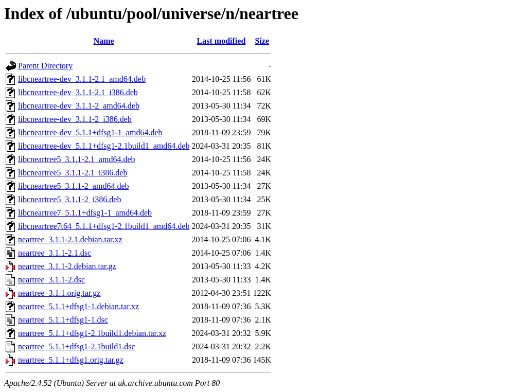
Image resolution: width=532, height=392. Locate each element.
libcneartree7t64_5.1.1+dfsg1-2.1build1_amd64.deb (104, 226)
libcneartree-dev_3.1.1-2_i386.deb (75, 119)
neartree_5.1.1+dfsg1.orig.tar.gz (71, 360)
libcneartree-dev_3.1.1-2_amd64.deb (79, 106)
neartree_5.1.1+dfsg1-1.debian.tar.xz (78, 306)
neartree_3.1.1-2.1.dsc (55, 253)
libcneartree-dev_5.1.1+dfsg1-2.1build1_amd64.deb (104, 146)
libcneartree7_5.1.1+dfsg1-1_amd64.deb (85, 213)
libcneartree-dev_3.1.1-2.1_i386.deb (78, 92)
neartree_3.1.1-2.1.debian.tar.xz (70, 239)
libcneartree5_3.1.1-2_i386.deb (69, 199)
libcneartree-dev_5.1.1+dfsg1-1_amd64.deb (90, 132)
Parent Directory (45, 66)
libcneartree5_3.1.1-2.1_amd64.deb (76, 159)
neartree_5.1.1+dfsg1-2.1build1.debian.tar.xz (92, 333)
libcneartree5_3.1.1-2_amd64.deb (73, 186)
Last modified (221, 41)
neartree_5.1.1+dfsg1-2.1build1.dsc (77, 346)
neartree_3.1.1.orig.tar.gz (59, 293)
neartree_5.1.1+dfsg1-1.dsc (63, 320)
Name (104, 41)
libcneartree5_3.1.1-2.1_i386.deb (73, 173)
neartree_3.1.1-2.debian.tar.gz (67, 266)
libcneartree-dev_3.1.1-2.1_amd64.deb (82, 79)
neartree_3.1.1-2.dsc (51, 280)
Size (262, 41)
